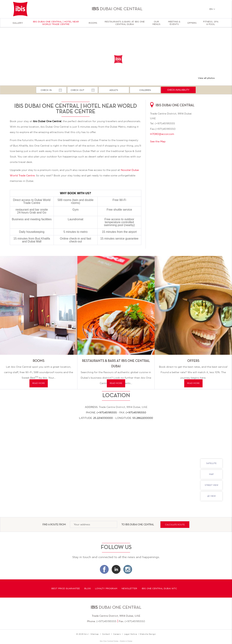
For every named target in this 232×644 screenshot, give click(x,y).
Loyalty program (106, 588)
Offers (192, 23)
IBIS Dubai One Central (140, 525)
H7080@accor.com (162, 134)
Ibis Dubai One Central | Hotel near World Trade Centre (56, 23)
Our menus (156, 23)
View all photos (206, 78)
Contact (106, 634)
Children (145, 90)
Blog (87, 588)
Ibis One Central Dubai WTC (159, 588)
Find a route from (54, 525)
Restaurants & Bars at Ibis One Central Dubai (125, 23)
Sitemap (95, 634)
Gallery (18, 23)
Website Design (148, 634)
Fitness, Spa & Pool (211, 23)
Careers (117, 634)
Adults (114, 90)
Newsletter (129, 588)
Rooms (93, 23)
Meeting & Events (174, 23)
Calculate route (175, 525)
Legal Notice (131, 634)
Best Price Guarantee (66, 588)
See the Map (158, 141)
